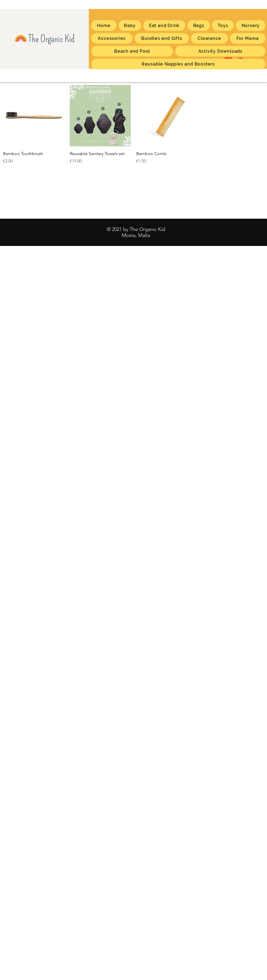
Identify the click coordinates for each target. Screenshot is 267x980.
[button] (248, 38)
